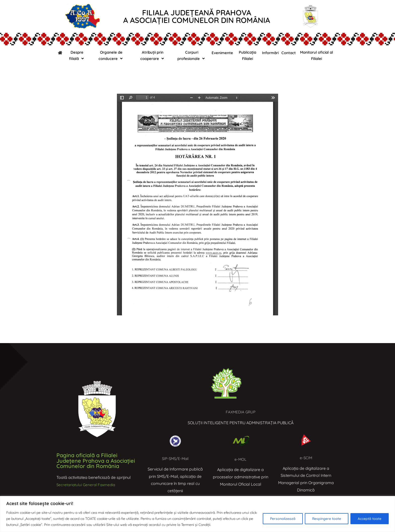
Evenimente (222, 53)
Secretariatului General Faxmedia (87, 485)
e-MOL (240, 459)
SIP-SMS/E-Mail (175, 458)
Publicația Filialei (248, 55)
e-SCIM (306, 458)
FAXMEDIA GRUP (241, 412)
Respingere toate (327, 519)
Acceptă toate (370, 519)
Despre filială (77, 56)
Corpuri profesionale (192, 56)
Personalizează (283, 519)
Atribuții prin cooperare (153, 56)
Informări (270, 53)
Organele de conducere (111, 56)
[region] (197, 514)
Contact (289, 53)
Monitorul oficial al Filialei (317, 55)
